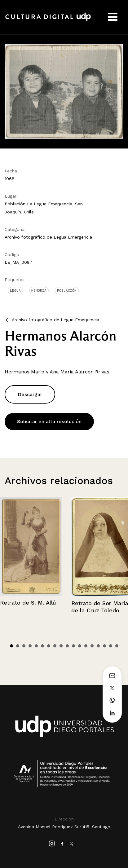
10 (67, 646)
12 (80, 646)
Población (67, 290)
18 (117, 646)
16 (104, 646)
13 (86, 646)
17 (111, 646)
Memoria (39, 290)
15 (98, 646)
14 (92, 646)
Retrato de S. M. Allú (28, 603)
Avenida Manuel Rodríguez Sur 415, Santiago (64, 827)
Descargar (30, 394)
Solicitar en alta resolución (49, 421)
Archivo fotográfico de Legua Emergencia (48, 237)
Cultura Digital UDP (48, 20)
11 (73, 646)
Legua (15, 290)
